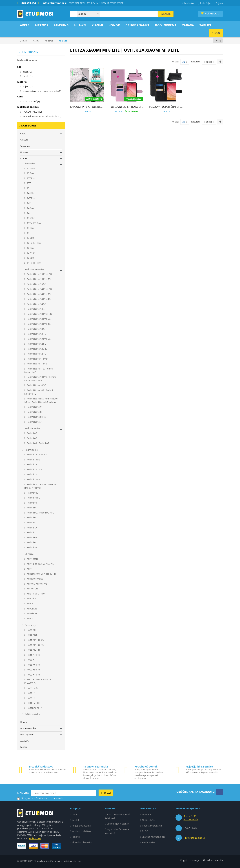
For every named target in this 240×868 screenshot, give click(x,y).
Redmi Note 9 (34, 407)
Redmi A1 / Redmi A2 (38, 443)
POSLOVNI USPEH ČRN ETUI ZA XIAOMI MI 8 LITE (178, 107)
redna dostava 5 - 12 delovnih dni (42, 116)
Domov (23, 41)
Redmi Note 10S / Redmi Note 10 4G (39, 392)
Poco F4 (31, 693)
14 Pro (30, 208)
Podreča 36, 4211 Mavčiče (191, 818)
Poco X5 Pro (33, 670)
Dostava (146, 814)
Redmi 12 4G (33, 479)
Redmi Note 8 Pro (36, 417)
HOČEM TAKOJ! (32, 112)
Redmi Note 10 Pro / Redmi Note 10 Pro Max (40, 379)
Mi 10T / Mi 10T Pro (37, 584)
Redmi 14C (32, 464)
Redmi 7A (32, 528)
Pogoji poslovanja (81, 826)
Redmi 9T (32, 508)
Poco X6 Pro (33, 665)
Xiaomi (36, 41)
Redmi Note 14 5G (36, 304)
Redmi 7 (31, 532)
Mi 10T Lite (32, 589)
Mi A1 (30, 618)
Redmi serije (31, 450)
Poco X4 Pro (33, 675)
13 (28, 233)
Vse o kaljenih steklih (118, 824)
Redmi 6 (31, 542)
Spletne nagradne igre (154, 837)
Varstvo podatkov (81, 831)
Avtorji (78, 861)
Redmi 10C (32, 493)
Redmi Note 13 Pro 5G (38, 319)
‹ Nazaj (218, 41)
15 (28, 188)
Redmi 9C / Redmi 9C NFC (40, 513)
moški (27, 72)
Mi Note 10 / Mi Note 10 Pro (41, 574)
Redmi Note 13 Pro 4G (38, 324)
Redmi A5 (32, 433)
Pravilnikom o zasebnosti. (49, 798)
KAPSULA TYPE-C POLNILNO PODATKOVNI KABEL (99, 107)
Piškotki (76, 837)
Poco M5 (31, 630)
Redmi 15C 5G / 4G (36, 454)
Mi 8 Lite (31, 598)
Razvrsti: (196, 62)
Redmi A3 (32, 438)
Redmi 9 (31, 517)
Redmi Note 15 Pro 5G (38, 279)
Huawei (24, 152)
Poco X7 (31, 660)
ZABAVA (24, 741)
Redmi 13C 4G (34, 469)
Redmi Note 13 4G (36, 334)
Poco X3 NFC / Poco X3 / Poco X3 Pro (38, 681)
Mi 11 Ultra (32, 559)
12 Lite (30, 258)
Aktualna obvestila (82, 842)
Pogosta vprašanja (152, 826)
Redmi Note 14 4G (36, 309)
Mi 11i (30, 569)
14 (28, 213)
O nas (75, 814)
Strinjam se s (26, 798)
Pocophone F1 (34, 708)
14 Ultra (31, 193)
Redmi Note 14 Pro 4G (38, 299)
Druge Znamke (28, 728)
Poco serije (30, 625)
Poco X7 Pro (33, 655)
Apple (23, 134)
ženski (27, 76)
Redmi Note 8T (35, 412)
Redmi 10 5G (33, 498)
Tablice (24, 747)
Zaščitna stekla (32, 714)
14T (28, 203)
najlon (27, 86)
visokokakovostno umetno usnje (42, 91)
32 (185, 62)
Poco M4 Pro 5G (35, 640)
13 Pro (30, 228)
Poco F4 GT (33, 688)
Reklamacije (148, 842)
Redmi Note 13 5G (36, 329)
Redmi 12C (32, 474)
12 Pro (30, 248)
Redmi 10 (32, 503)
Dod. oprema (27, 734)
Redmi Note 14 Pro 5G (38, 294)
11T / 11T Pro (34, 263)
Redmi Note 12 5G (36, 344)
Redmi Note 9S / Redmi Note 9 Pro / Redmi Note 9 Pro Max (41, 400)
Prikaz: (175, 62)
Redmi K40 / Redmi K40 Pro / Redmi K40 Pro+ (41, 486)
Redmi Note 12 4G (36, 354)
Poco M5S (32, 635)
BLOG (145, 831)
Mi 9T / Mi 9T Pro (35, 594)
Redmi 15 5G (33, 460)
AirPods (24, 140)
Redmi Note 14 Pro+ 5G (39, 289)
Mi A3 (30, 604)
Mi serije (49, 41)
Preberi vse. (35, 838)
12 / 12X (31, 253)
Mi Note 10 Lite (35, 579)
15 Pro (30, 173)
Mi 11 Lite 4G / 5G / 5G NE (40, 564)
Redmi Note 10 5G (36, 385)
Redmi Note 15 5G (36, 284)
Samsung (25, 146)
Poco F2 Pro (33, 703)
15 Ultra (31, 168)
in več (31, 101)
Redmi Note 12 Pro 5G (38, 339)
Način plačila (149, 820)
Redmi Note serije (34, 269)
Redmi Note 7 (34, 422)
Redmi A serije (32, 428)
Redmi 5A (32, 547)
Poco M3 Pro (33, 650)
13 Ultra (31, 218)
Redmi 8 (31, 522)
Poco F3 (31, 698)
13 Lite (30, 238)
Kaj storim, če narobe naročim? (117, 831)
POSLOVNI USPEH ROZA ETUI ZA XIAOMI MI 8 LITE (139, 107)
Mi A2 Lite (32, 609)
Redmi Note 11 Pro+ (37, 359)
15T (28, 183)
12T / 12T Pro (34, 243)
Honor (24, 722)
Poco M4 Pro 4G (35, 645)
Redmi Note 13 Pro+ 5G (39, 314)
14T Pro (31, 198)
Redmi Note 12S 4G (37, 349)
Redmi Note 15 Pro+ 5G (39, 274)
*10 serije (29, 163)
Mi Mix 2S (32, 613)
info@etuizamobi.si (195, 838)
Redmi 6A (32, 537)
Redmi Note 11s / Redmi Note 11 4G (38, 370)
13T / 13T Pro (34, 223)
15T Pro (31, 178)
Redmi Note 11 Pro (37, 364)
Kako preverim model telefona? (118, 816)
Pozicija (208, 62)
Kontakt (76, 820)
